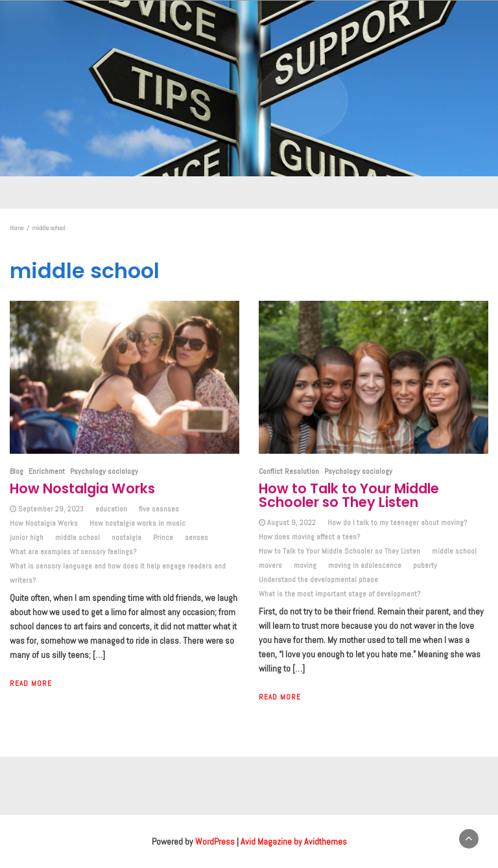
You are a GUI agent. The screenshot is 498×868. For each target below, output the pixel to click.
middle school (77, 537)
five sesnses (159, 509)
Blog (17, 471)
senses (196, 537)
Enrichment (47, 471)
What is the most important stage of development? (339, 594)
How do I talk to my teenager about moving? (397, 522)
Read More (31, 683)
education (111, 509)
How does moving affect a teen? (309, 537)
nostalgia (126, 537)
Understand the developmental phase (318, 580)
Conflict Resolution (289, 471)
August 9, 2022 (291, 522)
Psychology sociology (104, 471)
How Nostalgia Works (82, 488)
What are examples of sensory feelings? (73, 552)
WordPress (215, 841)
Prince (163, 537)
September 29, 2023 (51, 509)
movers (270, 565)
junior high (27, 537)
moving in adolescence (365, 565)
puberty (425, 565)
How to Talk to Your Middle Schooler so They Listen (349, 495)
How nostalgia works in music (137, 523)
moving (305, 565)
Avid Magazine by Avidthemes (294, 841)
